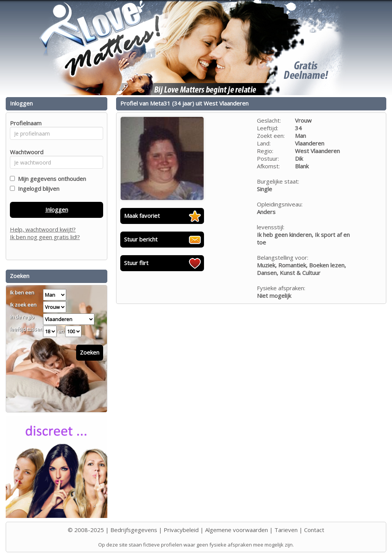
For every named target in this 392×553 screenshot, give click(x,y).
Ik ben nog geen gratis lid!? (45, 237)
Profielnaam (25, 123)
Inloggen (57, 209)
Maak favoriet (142, 216)
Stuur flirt (136, 263)
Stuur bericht (141, 239)
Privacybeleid (181, 530)
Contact (314, 530)
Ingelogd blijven (37, 189)
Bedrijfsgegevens (134, 530)
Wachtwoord (25, 152)
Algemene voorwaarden (237, 530)
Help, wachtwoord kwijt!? (43, 229)
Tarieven (286, 530)
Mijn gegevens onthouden (50, 179)
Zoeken (90, 352)
